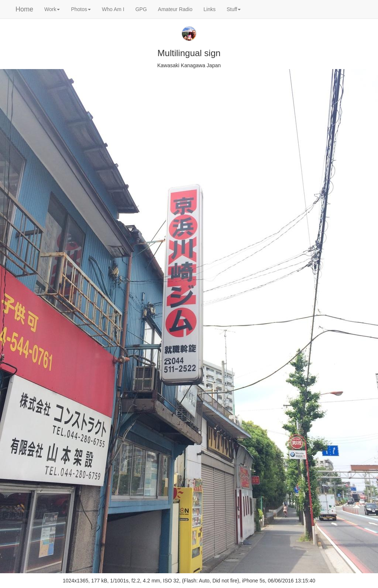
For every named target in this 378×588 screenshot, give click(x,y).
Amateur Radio (175, 9)
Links (209, 9)
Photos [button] (81, 9)
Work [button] (52, 9)
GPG (141, 9)
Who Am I (113, 9)
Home (24, 9)
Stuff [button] (234, 9)
